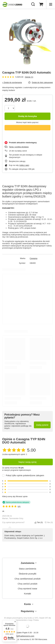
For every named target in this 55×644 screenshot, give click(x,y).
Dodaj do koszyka (27, 116)
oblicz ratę (24, 165)
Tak (39, 522)
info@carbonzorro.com (25, 636)
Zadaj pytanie (42, 425)
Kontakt (27, 594)
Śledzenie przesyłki (28, 574)
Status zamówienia (28, 569)
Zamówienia (28, 563)
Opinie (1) (29, 77)
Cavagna (34, 258)
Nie (49, 522)
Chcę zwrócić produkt (28, 584)
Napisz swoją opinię (28, 462)
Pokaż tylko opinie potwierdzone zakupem (25, 475)
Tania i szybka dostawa (19, 147)
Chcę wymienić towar (27, 589)
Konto (27, 604)
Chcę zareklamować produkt (27, 579)
